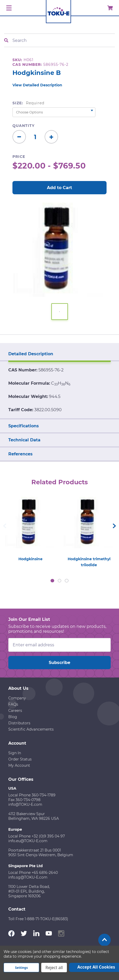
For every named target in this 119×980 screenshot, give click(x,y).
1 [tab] (52, 581)
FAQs (13, 704)
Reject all (54, 968)
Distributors (19, 723)
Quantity (23, 126)
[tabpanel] (30, 528)
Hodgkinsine (30, 559)
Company (17, 698)
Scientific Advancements (31, 729)
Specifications (24, 426)
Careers (15, 711)
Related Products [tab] (60, 482)
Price (19, 157)
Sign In (15, 753)
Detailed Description (31, 354)
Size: (28, 103)
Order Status (20, 759)
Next (114, 526)
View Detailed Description (37, 85)
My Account (19, 765)
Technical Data (24, 440)
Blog (13, 717)
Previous (5, 526)
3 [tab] (67, 581)
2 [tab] (60, 581)
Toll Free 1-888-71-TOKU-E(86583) (38, 919)
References (20, 454)
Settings (21, 968)
